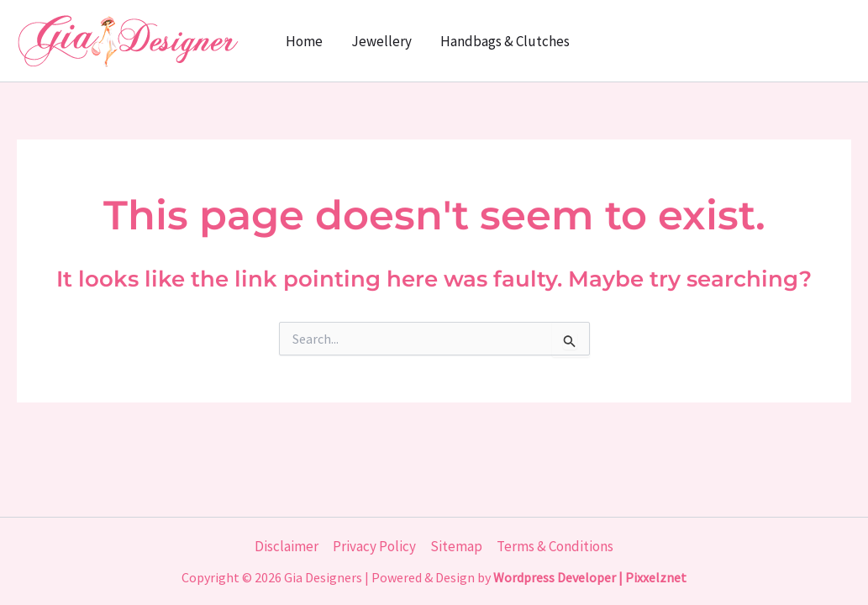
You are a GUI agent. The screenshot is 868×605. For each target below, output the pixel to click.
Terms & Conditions (555, 546)
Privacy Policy (374, 546)
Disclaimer (287, 546)
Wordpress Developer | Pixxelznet (590, 577)
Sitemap (456, 546)
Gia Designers (323, 577)
